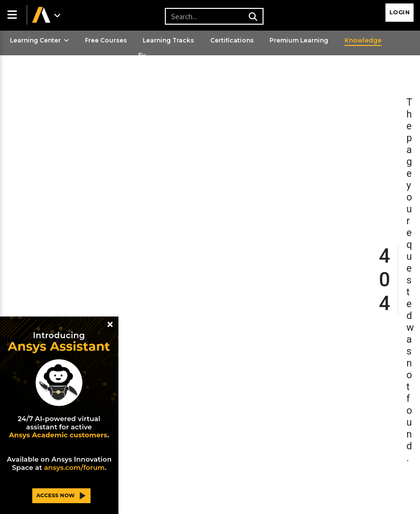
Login (400, 12)
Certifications (232, 40)
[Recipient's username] (213, 16)
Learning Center (39, 40)
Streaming (26, 73)
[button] (13, 15)
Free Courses (106, 40)
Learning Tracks (168, 40)
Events (142, 64)
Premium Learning (299, 40)
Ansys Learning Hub (91, 73)
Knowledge (363, 40)
